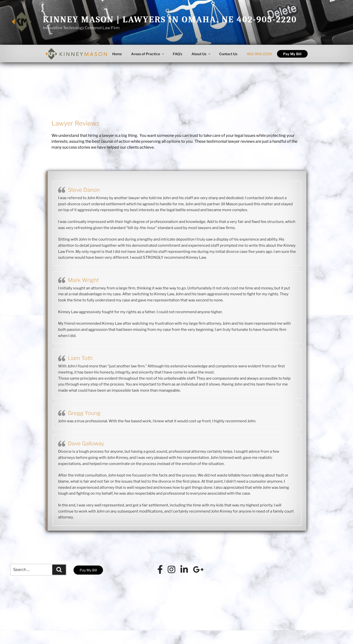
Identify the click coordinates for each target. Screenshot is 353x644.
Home (117, 54)
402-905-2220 (259, 54)
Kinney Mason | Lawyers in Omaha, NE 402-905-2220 (170, 19)
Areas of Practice (148, 54)
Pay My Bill (292, 54)
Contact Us (228, 54)
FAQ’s (177, 54)
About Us (201, 54)
